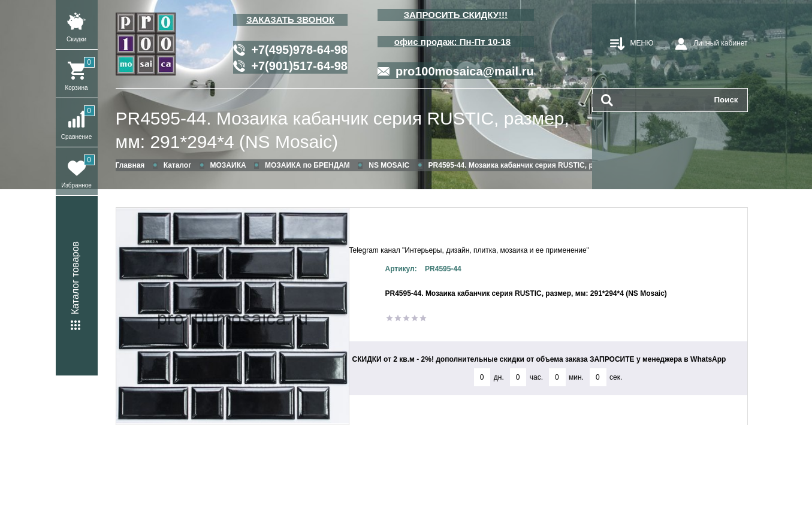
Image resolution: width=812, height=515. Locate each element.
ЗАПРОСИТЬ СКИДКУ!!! (456, 15)
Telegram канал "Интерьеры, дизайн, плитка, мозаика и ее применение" (469, 250)
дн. (499, 377)
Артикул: (401, 269)
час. (536, 377)
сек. (616, 377)
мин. (576, 377)
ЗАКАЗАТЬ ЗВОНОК (290, 19)
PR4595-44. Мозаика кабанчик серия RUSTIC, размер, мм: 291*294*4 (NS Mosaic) (342, 130)
